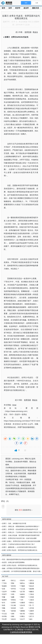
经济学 (18, 8)
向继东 (13, 591)
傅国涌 (32, 583)
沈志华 (4, 591)
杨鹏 (13, 597)
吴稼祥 (32, 611)
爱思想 (7, 3)
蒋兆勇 (13, 608)
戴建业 (32, 591)
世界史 (24, 414)
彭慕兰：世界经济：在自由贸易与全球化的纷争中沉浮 (20, 529)
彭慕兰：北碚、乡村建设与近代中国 (14, 523)
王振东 (32, 600)
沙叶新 (32, 608)
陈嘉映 (4, 586)
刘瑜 (4, 611)
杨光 (31, 619)
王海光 (32, 594)
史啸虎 (23, 603)
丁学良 (4, 583)
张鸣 (13, 594)
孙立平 (23, 619)
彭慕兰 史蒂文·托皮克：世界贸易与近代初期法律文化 (20, 550)
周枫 (4, 608)
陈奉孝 (4, 600)
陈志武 (32, 586)
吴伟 (22, 608)
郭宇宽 (13, 589)
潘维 (13, 616)
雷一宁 (32, 605)
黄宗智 (13, 586)
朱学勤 (4, 616)
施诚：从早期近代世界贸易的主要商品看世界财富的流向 (21, 568)
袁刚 (13, 614)
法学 (10, 8)
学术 (11, 414)
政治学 (26, 8)
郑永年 (23, 580)
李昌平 (4, 594)
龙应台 (32, 580)
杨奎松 (23, 594)
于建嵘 (23, 586)
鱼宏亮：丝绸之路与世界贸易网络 (13, 562)
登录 (20, 510)
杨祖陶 (32, 589)
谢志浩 (13, 619)
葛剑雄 (13, 611)
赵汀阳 (23, 591)
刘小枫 (13, 605)
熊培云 (32, 603)
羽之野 (4, 619)
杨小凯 (23, 614)
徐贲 (4, 589)
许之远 (4, 614)
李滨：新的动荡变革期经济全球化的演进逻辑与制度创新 (21, 559)
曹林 (13, 583)
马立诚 (23, 589)
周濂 (4, 597)
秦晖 (4, 580)
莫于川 (32, 616)
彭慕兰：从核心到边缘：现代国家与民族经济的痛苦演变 (21, 535)
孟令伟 (23, 605)
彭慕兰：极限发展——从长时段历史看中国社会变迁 (19, 547)
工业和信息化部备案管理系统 (21, 632)
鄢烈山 (23, 583)
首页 (3, 8)
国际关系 (35, 8)
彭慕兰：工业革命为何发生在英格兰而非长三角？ (19, 544)
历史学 (17, 414)
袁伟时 (13, 603)
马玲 (22, 600)
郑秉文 (23, 616)
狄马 (4, 603)
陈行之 (13, 580)
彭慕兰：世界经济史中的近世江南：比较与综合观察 (19, 538)
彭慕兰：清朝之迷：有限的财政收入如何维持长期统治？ (21, 526)
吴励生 (32, 614)
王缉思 (32, 597)
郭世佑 (13, 600)
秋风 (4, 605)
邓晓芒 (23, 597)
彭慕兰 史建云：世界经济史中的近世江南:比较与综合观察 (21, 541)
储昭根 (23, 611)
